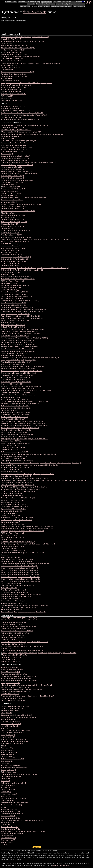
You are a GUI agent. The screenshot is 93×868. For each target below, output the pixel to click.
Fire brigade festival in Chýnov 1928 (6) (13, 294)
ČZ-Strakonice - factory (10, 772)
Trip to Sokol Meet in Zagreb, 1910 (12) (13, 74)
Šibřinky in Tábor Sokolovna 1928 (13, 281)
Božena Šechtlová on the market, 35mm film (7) (16, 476)
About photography (62, 4)
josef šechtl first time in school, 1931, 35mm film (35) (18, 351)
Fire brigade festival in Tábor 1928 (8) (13, 299)
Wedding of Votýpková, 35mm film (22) (13, 622)
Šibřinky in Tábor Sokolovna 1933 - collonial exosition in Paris (22, 386)
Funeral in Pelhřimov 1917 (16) (11, 117)
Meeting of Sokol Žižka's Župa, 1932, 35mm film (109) (18, 360)
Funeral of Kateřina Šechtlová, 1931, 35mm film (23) (18, 349)
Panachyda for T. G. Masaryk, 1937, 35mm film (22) (17, 518)
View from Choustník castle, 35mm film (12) (15, 437)
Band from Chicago (8, 213)
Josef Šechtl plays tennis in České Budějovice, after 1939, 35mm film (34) (24, 642)
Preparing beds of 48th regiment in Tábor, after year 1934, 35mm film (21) (24, 439)
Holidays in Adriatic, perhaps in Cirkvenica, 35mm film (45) (19, 568)
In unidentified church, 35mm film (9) (12, 546)
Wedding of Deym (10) (8, 323)
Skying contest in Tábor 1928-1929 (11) (13, 305)
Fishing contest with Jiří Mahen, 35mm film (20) (16, 678)
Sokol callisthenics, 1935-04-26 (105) (13, 459)
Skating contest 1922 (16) (9, 196)
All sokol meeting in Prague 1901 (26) (13, 50)
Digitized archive (47, 2)
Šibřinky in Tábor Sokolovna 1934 (13, 469)
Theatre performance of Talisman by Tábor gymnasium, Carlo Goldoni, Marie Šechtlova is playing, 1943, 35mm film (39, 653)
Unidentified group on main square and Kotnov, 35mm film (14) (21, 594)
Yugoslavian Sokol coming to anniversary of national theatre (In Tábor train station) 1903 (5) (30, 63)
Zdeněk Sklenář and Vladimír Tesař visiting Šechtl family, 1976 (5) (22, 820)
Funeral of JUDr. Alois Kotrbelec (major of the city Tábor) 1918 (22, 132)
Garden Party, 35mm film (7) (10, 410)
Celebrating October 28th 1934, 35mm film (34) (16, 408)
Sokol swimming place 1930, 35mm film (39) (15, 336)
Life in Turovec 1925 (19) (9, 228)
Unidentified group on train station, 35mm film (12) (17, 597)
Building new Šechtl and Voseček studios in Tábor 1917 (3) (20, 119)
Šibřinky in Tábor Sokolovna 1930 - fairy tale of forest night (21, 334)
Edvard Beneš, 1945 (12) (9, 659)
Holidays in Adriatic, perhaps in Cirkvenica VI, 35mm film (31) (20, 579)
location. (69, 6)
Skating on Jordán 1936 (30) (10, 502)
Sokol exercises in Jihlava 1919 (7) (12, 152)
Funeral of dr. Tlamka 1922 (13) (11, 193)
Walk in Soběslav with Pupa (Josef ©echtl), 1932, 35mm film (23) (22, 371)
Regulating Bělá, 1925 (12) (9, 244)
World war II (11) (6, 648)
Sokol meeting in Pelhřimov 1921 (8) (12, 176)
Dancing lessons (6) (7, 801)
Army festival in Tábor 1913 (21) (11, 89)
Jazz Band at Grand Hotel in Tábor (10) (13, 798)
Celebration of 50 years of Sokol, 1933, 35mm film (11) (18, 388)
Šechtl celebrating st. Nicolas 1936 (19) (13, 505)
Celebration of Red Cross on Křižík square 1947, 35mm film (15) (21, 689)
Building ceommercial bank (11, 187)
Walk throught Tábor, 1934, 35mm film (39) (14, 417)
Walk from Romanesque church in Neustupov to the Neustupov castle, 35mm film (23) (28, 544)
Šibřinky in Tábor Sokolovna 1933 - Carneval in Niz (19, 395)
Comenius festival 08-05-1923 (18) (12, 200)
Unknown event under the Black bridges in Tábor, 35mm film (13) (22, 318)
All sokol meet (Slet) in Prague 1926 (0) (13, 261)
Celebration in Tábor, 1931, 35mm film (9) (14, 353)
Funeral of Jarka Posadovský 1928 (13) (13, 303)
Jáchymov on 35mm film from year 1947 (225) (16, 687)
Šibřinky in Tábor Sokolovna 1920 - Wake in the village (20, 174)
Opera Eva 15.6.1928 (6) (9, 283)
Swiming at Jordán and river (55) (11, 805)
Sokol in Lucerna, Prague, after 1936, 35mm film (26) (18, 498)
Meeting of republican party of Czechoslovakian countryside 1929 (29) (23, 309)
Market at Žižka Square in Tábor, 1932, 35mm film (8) (18, 369)
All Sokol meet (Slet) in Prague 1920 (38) (14, 160)
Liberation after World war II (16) (11, 657)
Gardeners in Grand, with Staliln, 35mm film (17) (16, 715)
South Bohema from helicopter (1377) (13, 759)
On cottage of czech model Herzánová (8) (14, 741)
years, (48, 6)
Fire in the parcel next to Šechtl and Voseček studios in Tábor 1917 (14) (24, 115)
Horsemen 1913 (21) (7, 98)
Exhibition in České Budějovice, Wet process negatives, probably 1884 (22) (25, 37)
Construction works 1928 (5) (10, 290)
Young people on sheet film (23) (11, 776)
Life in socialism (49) (7, 836)
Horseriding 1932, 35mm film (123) (12, 384)
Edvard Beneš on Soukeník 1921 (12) (13, 182)
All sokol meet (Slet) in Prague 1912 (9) (13, 87)
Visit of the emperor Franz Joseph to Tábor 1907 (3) (17, 72)
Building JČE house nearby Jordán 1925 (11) (15, 231)
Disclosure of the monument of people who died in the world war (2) (22, 553)
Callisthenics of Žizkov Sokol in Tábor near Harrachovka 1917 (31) (22, 113)
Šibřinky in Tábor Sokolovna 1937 (13, 524)
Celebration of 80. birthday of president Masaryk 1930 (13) (20, 331)
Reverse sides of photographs (45, 4)
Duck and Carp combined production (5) (14, 783)
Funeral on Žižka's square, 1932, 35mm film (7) (16, 362)
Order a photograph (75, 2)
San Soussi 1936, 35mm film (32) (11, 511)
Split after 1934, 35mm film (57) (11, 397)
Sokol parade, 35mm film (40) (10, 722)
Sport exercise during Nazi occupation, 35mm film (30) (18, 627)
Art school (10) (5, 825)
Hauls (4, 746)
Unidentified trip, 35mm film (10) (11, 599)
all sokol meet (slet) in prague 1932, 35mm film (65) (17, 375)
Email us (8, 863)
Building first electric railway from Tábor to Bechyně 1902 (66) (21, 57)
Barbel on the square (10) (9, 588)
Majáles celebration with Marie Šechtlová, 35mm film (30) (19, 566)
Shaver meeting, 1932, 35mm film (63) (13, 364)
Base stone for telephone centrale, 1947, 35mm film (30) (19, 681)
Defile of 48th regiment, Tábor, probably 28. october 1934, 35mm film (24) (24, 478)
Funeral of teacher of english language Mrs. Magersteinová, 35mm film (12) (25, 564)
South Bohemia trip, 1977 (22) (10, 829)
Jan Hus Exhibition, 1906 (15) (10, 68)
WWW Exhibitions (29, 2)
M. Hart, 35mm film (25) (8, 735)
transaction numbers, (58, 6)
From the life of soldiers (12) (10, 548)
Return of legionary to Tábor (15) (11, 136)
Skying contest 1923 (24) (9, 202)
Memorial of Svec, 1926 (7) (9, 253)
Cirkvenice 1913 (7, 96)
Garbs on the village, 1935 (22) (11, 441)
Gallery (38, 2)
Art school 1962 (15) (7, 750)
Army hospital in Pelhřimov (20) (11, 109)
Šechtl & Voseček (11, 2)
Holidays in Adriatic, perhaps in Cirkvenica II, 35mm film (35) (20, 570)
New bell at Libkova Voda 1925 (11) (12, 226)
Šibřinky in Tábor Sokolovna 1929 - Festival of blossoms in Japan (23, 329)
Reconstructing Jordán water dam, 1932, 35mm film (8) (18, 373)
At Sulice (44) (5, 807)
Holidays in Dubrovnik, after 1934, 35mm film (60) (17, 434)
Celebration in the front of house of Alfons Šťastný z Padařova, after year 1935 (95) (27, 474)
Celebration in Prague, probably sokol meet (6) (16, 85)
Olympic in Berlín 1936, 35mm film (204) (14, 509)
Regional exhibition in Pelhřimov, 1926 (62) (15, 259)
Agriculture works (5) (7, 70)
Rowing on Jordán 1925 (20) (10, 233)
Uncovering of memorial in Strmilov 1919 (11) (15, 156)
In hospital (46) (6, 779)
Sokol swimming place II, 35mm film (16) (14, 380)
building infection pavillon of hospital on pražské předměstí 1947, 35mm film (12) (27, 685)
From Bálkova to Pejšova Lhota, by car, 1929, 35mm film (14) (20, 316)
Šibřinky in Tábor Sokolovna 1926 (13, 263)
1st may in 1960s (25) (8, 790)
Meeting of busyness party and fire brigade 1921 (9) (17, 180)
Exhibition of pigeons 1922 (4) (10, 191)
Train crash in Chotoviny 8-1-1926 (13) (13, 255)
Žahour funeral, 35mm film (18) (11, 583)
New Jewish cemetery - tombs (12, 624)
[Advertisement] (34, 26)
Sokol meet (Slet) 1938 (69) (10, 535)
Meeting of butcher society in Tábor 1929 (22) (15, 314)
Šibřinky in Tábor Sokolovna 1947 (13, 711)
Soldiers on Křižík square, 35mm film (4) (14, 603)
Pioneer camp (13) (7, 748)
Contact (65, 2)
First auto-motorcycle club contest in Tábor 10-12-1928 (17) (20, 301)
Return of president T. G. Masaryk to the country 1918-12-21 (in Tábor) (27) (25, 125)
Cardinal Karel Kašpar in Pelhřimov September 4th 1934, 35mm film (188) (24, 402)
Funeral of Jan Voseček (10, 513)
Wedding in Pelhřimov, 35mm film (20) (13, 325)
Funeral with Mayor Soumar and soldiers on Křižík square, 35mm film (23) (24, 605)
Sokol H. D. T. (7, 540)
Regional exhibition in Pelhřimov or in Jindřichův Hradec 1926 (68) (22, 270)
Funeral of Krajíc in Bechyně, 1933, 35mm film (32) (17, 393)
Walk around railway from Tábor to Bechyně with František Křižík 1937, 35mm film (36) (29, 526)
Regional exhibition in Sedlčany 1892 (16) (14, 46)
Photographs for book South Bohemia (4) (14, 768)
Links (70, 4)
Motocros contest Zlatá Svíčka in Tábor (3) (14, 803)
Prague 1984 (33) (6, 43)
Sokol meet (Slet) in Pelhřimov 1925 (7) (13, 248)
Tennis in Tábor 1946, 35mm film (13, 670)
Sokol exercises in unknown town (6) (13, 178)
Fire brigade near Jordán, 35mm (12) (13, 537)
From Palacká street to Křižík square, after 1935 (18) (18, 485)
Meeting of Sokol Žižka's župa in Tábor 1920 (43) (17, 171)
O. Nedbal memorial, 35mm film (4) (12, 496)
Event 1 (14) (5, 555)
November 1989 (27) (7, 842)
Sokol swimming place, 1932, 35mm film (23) (15, 377)
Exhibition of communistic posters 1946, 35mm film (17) (19, 676)
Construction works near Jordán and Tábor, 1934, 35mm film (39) (22, 421)
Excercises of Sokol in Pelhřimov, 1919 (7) (14, 145)
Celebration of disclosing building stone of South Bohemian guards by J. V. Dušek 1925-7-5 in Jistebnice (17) (36, 239)
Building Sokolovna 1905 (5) (10, 65)
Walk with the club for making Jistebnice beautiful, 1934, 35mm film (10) (24, 423)
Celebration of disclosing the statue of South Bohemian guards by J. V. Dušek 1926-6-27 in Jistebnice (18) (35, 268)
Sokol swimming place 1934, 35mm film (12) (15, 399)
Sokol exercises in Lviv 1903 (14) (11, 61)
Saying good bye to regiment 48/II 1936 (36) (15, 507)
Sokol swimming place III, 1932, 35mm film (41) (16, 382)
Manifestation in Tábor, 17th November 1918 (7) (16, 130)
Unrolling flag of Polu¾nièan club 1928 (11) (15, 285)
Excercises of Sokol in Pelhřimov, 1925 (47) (15, 242)
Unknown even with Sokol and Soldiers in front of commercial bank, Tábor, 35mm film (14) (30, 358)
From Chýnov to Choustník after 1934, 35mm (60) (17, 461)
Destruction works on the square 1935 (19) (14, 452)
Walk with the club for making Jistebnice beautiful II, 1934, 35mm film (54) (24, 426)
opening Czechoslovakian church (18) (13, 637)
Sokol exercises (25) (7, 78)
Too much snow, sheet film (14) (11, 724)
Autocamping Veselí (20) (9, 809)
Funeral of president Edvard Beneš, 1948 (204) (16, 692)
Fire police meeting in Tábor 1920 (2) (13, 169)
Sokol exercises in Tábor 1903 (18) (12, 59)
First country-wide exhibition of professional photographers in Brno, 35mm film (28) (27, 696)
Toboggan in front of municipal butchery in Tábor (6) (17, 562)
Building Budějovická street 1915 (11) (13, 106)
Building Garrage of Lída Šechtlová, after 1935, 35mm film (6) (21, 489)
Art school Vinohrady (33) (9, 752)
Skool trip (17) (5, 796)
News (20, 2)
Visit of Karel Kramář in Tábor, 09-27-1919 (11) (16, 158)
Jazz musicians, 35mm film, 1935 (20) (13, 448)
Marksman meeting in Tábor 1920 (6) (13, 167)
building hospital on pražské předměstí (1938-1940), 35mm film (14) (23, 531)
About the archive (79, 6)
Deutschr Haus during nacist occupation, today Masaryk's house (23, 646)
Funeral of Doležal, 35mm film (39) (12, 698)
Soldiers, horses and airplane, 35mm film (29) (15, 412)
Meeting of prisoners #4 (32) (10, 668)
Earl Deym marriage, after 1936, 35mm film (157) (17, 520)
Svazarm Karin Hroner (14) (9, 827)
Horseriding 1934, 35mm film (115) (12, 472)
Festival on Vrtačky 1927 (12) (10, 272)
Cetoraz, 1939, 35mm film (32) (11, 640)
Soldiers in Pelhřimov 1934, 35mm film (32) (15, 406)
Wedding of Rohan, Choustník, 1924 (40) (14, 222)
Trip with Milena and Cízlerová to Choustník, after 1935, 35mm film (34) (24, 487)
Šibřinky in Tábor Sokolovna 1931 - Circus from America (20, 347)
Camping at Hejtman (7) (8, 770)
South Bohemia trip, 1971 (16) (10, 812)
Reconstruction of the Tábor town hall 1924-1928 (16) (18, 211)
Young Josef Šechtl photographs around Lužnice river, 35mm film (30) (23, 612)
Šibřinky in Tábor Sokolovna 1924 (13, 209)
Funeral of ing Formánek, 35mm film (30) (14, 590)
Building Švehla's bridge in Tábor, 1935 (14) (15, 456)
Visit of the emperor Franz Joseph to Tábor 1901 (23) (18, 48)
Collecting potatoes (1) (8, 785)
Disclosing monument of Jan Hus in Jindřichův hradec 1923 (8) (21, 204)
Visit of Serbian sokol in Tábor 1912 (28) (14, 76)
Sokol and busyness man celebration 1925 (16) (16, 237)
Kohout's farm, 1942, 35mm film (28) (12, 635)
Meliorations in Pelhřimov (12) (10, 246)
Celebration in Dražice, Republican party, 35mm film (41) (19, 717)
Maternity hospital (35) (8, 737)
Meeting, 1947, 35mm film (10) (11, 683)
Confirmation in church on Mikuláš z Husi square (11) (18, 559)
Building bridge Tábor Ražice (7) (11, 39)
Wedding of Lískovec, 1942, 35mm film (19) (15, 633)
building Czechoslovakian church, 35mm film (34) (17, 342)
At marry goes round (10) (9, 794)
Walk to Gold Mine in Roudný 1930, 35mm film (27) (17, 340)
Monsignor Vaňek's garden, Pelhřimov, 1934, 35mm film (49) (20, 404)
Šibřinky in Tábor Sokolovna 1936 (13, 500)
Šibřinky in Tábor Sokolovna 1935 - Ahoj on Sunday (19, 491)
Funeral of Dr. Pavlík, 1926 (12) (11, 250)
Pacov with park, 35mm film (11, 445)
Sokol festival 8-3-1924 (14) (10, 217)
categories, (42, 6)
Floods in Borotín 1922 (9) (9, 185)
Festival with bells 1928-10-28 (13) (12, 288)
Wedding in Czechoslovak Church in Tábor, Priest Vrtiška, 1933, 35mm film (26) (26, 391)
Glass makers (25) (7, 761)
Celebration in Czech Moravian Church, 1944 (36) (17, 631)
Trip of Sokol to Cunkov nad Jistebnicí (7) (14, 206)
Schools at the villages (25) (9, 224)
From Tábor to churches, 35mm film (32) (14, 674)
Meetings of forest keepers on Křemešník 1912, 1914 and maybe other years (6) (27, 83)
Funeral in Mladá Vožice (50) (10, 694)
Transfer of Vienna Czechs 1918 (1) (12, 128)
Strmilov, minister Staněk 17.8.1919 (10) (14, 150)
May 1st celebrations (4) (8, 838)
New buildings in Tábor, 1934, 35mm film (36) (15, 415)
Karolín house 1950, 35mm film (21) (12, 733)
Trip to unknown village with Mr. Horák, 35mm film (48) (18, 608)
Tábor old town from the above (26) (12, 814)
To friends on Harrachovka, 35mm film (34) (14, 592)
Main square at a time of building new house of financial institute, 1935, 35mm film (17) (29, 454)
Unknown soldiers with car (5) (10, 662)
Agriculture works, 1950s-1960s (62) (12, 744)
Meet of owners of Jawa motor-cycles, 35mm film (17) (18, 345)
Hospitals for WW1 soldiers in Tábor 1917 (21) (16, 111)
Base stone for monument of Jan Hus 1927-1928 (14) (18, 279)
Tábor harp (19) (6, 792)
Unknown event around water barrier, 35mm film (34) (18, 542)
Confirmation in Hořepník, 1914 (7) (12, 100)
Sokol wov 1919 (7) (7, 154)
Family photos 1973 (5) (8, 816)
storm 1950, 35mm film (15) (10, 726)
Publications (57, 2)
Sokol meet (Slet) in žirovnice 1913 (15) (13, 94)
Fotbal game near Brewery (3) (10, 81)
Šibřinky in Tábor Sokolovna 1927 (13, 266)
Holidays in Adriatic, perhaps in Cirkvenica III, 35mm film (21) (20, 572)
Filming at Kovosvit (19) (8, 822)
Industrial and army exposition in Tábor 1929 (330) (17, 307)
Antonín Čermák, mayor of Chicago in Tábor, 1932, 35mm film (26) (22, 366)
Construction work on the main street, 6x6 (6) (15, 730)
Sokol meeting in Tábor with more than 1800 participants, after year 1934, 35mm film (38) (29, 465)
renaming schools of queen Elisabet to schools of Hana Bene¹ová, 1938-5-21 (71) (27, 529)
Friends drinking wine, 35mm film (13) (13, 601)
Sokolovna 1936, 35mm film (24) (11, 494)
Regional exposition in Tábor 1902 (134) (14, 54)
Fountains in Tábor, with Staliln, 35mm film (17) (16, 706)
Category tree (25, 6)
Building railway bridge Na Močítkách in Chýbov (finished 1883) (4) (22, 41)
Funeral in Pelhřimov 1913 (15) (11, 92)
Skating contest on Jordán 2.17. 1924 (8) (14, 215)
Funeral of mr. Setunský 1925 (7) (11, 235)
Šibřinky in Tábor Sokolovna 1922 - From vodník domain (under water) (25, 198)
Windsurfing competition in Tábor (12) (13, 833)
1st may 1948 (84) (7, 713)
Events (4, 844)
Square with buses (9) (8, 840)
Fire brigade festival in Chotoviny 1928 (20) (15, 292)
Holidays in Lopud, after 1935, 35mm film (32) (15, 443)
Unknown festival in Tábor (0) (10, 557)
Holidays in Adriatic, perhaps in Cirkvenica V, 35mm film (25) (20, 577)
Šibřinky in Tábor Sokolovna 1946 (13, 709)
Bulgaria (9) (4, 728)
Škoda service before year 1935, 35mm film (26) (16, 483)
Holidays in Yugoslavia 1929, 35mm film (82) (15, 320)
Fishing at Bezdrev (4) (8, 757)
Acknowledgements (79, 4)
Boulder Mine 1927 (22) (8, 274)
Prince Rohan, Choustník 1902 (12, 52)
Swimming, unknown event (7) (10, 522)
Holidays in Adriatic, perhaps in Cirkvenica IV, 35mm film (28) (20, 575)
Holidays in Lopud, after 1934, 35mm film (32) (15, 432)
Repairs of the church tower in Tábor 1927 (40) (16, 277)
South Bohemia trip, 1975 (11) (10, 818)
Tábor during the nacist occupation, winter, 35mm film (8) (19, 620)
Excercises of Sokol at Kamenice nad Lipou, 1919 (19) (18, 141)
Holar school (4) (6, 781)
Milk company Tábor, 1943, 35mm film (14, 655)
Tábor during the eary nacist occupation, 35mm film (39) (19, 618)
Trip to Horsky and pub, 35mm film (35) (13, 700)
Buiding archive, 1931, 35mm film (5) (13, 356)
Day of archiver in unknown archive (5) (13, 551)
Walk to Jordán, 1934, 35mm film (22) (13, 419)
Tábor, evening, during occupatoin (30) (13, 629)
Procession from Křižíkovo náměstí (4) (13, 644)
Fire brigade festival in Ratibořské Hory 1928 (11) (17, 296)
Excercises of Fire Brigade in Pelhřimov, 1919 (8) (16, 147)
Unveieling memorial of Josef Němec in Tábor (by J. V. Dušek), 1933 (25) (24, 338)
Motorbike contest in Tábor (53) (11, 766)
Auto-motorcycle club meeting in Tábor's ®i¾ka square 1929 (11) (22, 312)
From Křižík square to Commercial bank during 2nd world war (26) (22, 651)
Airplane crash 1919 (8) (8, 139)
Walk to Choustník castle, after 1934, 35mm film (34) (18, 430)
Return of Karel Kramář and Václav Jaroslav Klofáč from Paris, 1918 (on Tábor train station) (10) (32, 134)
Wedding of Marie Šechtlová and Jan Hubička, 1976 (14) (19, 774)
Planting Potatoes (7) (7, 755)
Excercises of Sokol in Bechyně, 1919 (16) (14, 143)
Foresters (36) (5, 763)
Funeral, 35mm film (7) (8, 719)
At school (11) (5, 787)
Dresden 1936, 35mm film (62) (11, 515)
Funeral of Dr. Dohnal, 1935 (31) (11, 450)
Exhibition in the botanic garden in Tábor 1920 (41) (17, 165)
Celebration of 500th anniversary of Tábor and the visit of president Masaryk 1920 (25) (28, 163)
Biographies (31, 4)
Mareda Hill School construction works (14, 739)
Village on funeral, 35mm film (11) (12, 610)
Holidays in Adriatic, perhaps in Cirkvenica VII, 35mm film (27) (21, 581)
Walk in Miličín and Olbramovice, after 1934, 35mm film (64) (20, 428)
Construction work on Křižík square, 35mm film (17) (17, 586)
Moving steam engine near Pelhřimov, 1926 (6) (16, 257)
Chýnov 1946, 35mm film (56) (10, 672)
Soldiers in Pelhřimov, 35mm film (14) (13, 327)
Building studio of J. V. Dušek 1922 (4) (13, 189)
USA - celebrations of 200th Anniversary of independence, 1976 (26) (23, 831)
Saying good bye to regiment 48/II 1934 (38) (15, 467)
